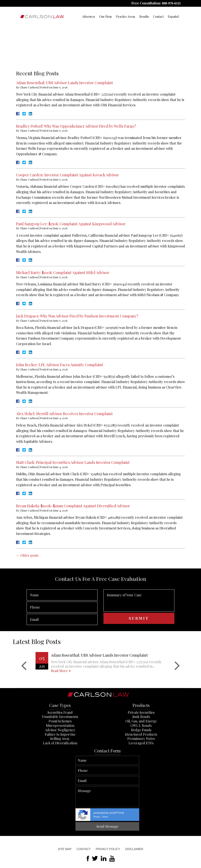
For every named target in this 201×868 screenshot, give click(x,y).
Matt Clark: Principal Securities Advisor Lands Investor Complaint (73, 462)
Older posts (27, 555)
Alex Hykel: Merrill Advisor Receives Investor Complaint (64, 414)
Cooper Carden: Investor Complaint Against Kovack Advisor (67, 175)
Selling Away (60, 778)
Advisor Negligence (60, 770)
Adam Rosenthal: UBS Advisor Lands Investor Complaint (65, 83)
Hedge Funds (141, 770)
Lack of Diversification (60, 783)
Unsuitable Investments (60, 757)
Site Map (65, 849)
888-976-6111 (171, 3)
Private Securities (141, 752)
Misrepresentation (60, 765)
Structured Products (141, 774)
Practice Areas (126, 17)
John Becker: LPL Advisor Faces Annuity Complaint (60, 365)
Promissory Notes (141, 778)
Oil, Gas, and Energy (141, 761)
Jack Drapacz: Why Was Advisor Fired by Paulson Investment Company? (77, 316)
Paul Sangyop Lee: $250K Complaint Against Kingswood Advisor (71, 224)
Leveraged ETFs (141, 783)
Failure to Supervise (60, 774)
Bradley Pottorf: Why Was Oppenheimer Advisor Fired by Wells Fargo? (76, 126)
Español (173, 17)
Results (144, 17)
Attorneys (89, 17)
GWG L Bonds (141, 765)
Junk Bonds (141, 757)
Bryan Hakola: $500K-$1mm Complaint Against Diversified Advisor (73, 506)
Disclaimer (134, 849)
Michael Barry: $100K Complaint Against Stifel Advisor (63, 273)
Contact (158, 17)
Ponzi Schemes (60, 761)
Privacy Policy (108, 849)
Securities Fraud (60, 752)
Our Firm (105, 17)
